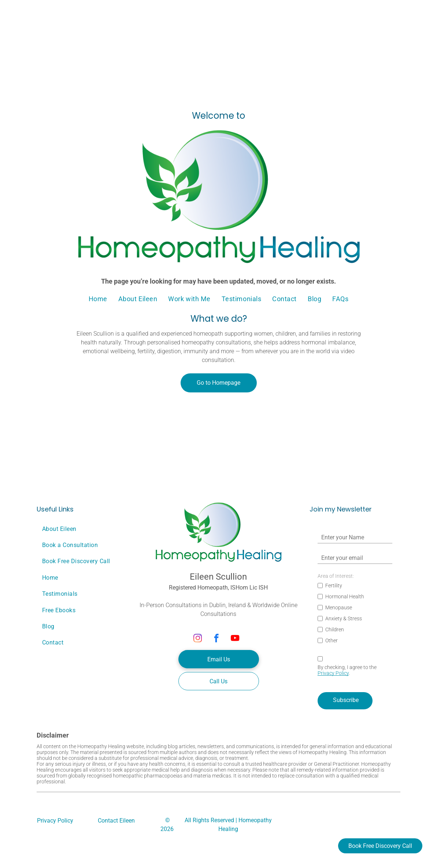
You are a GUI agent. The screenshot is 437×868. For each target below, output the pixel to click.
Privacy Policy (333, 673)
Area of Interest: (336, 576)
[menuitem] (98, 299)
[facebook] (216, 639)
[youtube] (235, 639)
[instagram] (198, 639)
